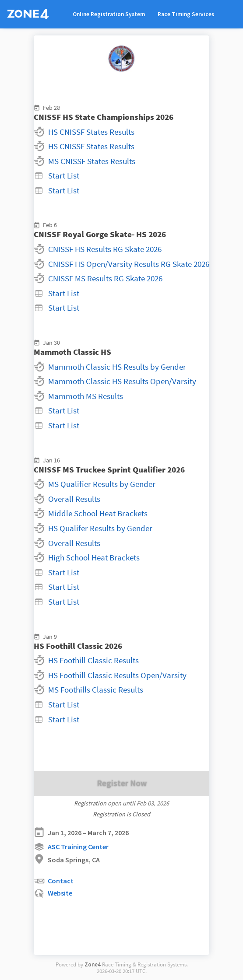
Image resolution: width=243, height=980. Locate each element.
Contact (54, 881)
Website (53, 894)
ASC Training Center (71, 847)
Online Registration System (109, 14)
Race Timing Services (186, 14)
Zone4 (93, 964)
